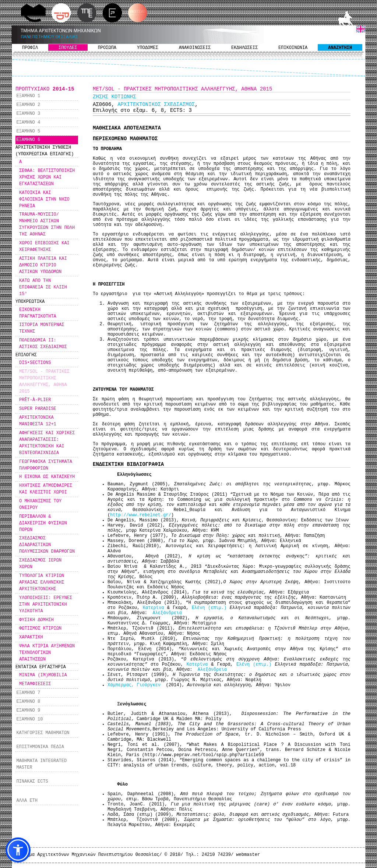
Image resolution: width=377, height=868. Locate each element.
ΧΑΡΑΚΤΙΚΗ (31, 637)
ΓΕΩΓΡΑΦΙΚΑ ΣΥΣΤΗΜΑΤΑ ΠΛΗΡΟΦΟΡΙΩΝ (46, 465)
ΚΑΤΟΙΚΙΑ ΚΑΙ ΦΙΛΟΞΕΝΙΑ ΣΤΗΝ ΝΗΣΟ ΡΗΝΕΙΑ (44, 199)
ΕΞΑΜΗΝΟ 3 (28, 114)
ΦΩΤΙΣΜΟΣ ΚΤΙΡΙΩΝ (40, 628)
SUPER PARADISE (38, 409)
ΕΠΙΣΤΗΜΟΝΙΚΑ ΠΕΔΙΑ (40, 747)
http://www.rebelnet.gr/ (141, 515)
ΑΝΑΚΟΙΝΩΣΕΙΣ (195, 48)
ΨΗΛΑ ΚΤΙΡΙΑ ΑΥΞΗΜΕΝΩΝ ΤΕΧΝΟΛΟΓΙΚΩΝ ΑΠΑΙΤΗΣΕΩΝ (47, 653)
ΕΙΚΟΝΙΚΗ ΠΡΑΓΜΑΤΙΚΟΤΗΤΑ (38, 313)
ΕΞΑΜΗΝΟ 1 (28, 96)
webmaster (248, 855)
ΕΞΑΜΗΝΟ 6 (28, 140)
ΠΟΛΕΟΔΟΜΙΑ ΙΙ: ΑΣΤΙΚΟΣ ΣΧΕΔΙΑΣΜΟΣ (43, 344)
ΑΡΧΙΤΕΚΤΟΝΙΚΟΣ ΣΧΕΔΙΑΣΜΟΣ (156, 104)
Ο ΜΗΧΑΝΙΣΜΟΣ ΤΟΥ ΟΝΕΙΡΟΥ (40, 504)
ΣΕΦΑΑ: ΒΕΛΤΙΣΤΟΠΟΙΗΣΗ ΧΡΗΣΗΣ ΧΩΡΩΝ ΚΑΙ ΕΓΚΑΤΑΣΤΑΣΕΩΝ (47, 177)
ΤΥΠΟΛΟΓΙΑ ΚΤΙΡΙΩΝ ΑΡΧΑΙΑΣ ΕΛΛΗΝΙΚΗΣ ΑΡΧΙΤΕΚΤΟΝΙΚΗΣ (42, 582)
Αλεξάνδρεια (167, 613)
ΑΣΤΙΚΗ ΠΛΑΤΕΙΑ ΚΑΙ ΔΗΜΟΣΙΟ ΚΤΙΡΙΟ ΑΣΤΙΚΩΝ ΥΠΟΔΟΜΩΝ (43, 265)
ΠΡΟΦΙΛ (30, 48)
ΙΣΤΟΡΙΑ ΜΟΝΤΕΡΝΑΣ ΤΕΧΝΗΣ (42, 328)
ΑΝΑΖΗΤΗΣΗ (340, 48)
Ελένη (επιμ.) (211, 608)
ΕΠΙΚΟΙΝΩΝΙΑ (293, 48)
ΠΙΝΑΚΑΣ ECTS (32, 782)
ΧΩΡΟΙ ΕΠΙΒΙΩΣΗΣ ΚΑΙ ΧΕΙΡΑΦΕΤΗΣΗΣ (44, 247)
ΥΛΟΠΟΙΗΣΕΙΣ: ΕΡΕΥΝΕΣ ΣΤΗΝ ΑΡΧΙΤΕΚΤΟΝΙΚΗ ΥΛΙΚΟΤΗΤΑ (46, 605)
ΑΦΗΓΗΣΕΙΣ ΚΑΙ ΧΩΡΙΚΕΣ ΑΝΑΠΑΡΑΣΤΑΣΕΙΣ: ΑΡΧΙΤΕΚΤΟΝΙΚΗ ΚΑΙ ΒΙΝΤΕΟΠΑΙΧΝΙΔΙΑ (47, 443)
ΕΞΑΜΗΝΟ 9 (28, 711)
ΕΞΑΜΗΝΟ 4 (28, 123)
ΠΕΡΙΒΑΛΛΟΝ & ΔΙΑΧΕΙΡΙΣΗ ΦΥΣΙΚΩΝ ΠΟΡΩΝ (43, 523)
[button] (18, 850)
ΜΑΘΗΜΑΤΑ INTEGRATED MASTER (41, 764)
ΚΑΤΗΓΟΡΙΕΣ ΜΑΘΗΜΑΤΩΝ (43, 733)
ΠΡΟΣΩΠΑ (107, 48)
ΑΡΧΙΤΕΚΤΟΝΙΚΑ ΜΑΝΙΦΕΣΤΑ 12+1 (38, 421)
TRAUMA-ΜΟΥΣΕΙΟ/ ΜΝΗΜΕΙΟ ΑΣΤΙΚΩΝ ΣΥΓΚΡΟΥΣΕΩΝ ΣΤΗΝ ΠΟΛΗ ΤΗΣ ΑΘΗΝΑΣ (47, 224)
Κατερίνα (155, 608)
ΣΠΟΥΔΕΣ (68, 48)
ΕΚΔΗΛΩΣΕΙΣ (244, 48)
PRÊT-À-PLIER (35, 400)
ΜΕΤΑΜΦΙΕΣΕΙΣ (35, 684)
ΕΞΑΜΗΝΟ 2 (28, 105)
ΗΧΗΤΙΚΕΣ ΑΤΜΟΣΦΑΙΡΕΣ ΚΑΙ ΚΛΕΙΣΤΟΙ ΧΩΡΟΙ (46, 489)
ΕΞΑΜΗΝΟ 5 (28, 131)
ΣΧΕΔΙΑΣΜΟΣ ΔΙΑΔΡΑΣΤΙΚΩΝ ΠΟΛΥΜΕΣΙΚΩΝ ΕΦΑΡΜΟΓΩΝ (47, 545)
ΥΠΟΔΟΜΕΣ (148, 48)
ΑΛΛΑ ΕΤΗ (27, 801)
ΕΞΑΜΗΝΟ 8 (28, 702)
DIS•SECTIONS (35, 363)
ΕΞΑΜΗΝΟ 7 (28, 693)
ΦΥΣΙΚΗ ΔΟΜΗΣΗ (36, 620)
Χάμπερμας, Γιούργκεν (135, 685)
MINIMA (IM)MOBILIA (43, 675)
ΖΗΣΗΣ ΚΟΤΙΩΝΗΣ (114, 97)
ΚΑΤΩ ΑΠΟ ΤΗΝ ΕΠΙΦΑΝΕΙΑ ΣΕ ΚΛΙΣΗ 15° (43, 287)
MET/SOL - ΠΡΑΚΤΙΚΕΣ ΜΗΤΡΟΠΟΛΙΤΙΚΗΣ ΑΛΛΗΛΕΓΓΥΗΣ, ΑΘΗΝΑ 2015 (44, 382)
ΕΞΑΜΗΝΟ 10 (29, 719)
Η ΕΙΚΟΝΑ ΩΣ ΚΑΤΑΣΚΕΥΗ (47, 477)
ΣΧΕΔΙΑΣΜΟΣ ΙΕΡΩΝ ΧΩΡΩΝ (40, 564)
